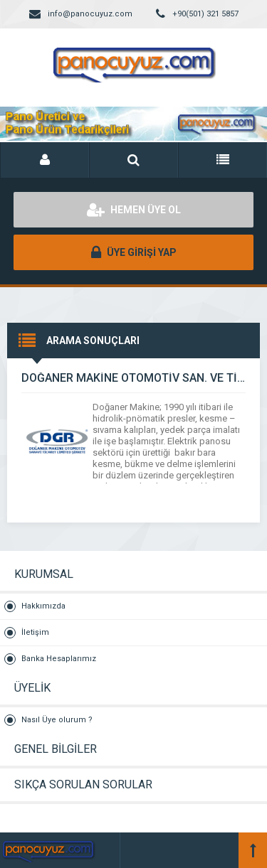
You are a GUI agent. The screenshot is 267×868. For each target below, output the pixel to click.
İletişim (35, 632)
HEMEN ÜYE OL (134, 210)
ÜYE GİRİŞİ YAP (134, 252)
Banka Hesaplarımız (59, 659)
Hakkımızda (43, 606)
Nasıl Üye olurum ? (57, 720)
